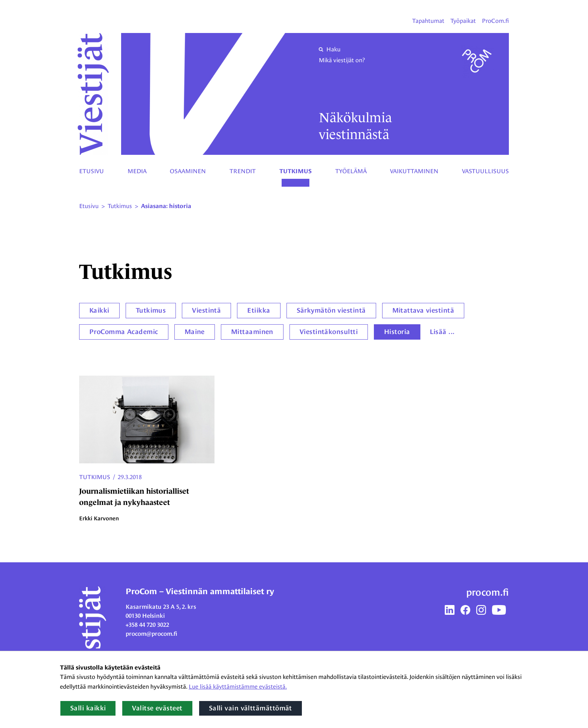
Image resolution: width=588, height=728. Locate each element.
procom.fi (487, 592)
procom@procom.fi (151, 634)
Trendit (243, 171)
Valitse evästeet (157, 708)
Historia (397, 332)
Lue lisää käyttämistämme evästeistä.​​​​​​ (238, 687)
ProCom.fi (495, 21)
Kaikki (99, 310)
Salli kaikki (88, 708)
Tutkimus (295, 171)
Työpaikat (463, 21)
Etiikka (259, 310)
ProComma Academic (124, 332)
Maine (195, 332)
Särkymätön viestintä (331, 310)
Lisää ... (442, 332)
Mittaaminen (252, 332)
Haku (330, 49)
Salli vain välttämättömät (250, 708)
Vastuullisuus (485, 171)
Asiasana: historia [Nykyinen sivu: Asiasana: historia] (166, 206)
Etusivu (91, 171)
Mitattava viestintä (423, 310)
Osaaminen (188, 171)
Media (137, 171)
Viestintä (206, 310)
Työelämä (351, 171)
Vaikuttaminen (414, 171)
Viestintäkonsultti (329, 332)
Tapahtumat (428, 21)
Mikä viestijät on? (342, 60)
